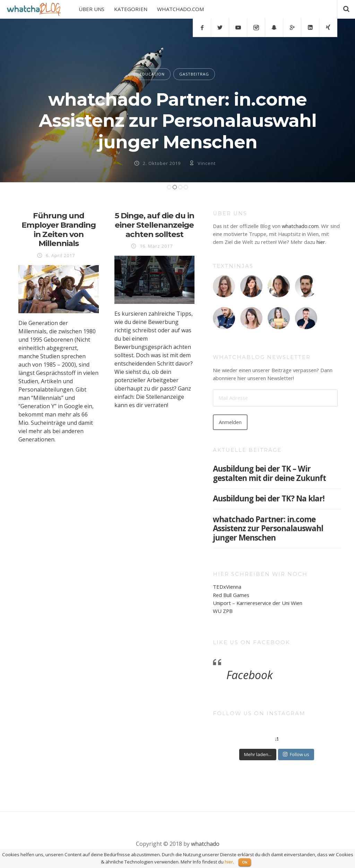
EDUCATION (152, 74)
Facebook (250, 675)
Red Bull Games (231, 595)
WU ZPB (223, 611)
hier (321, 242)
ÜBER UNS (92, 9)
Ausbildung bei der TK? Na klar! (269, 498)
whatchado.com (300, 226)
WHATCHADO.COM (180, 9)
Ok (245, 862)
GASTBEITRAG (194, 74)
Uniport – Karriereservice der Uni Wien (258, 603)
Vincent (207, 163)
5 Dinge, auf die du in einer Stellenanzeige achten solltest (154, 225)
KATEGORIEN (131, 9)
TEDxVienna (227, 587)
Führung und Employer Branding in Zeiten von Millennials (59, 230)
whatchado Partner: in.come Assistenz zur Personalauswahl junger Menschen (178, 121)
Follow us (296, 754)
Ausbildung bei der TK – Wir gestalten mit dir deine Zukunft (269, 473)
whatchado (205, 844)
